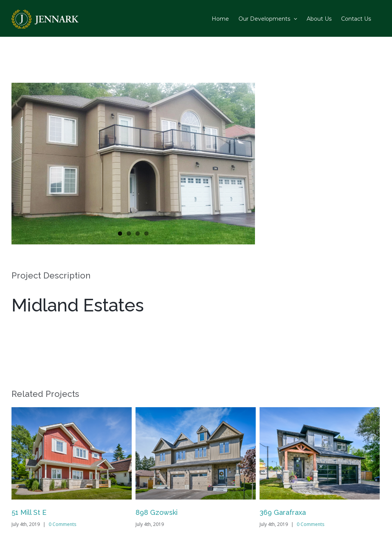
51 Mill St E (29, 512)
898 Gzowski (157, 512)
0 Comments (62, 524)
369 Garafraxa (283, 512)
